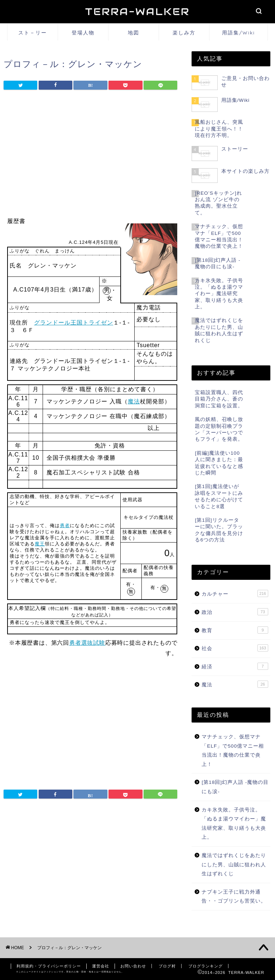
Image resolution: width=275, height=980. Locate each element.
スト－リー (33, 33)
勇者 (65, 525)
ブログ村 (167, 966)
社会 (235, 648)
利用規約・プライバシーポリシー (49, 966)
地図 (134, 33)
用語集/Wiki (238, 33)
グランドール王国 (58, 323)
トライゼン (98, 323)
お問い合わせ (133, 966)
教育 (235, 630)
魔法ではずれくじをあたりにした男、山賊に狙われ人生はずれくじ (234, 865)
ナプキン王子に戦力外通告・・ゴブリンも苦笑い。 (234, 897)
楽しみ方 (184, 33)
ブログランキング (206, 966)
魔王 (40, 544)
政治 (235, 612)
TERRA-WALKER (137, 12)
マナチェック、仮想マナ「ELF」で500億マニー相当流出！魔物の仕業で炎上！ (233, 751)
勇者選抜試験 (87, 643)
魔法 (134, 401)
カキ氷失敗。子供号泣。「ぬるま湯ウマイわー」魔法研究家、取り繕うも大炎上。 (234, 824)
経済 (235, 666)
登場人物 (83, 33)
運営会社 (101, 966)
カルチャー (235, 593)
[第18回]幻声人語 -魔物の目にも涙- (235, 787)
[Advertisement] (90, 155)
